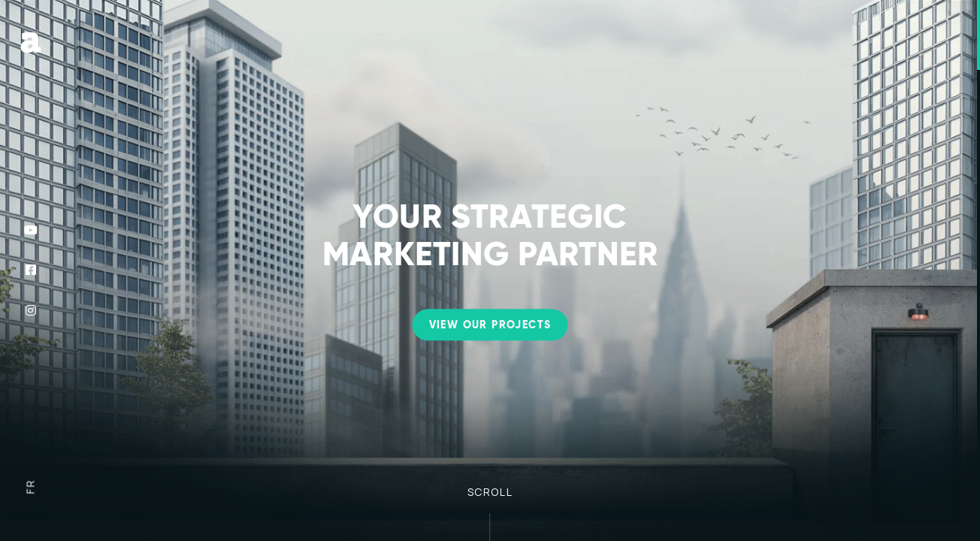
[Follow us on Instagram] (31, 310)
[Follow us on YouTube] (31, 230)
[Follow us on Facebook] (31, 270)
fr (30, 487)
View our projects (490, 325)
